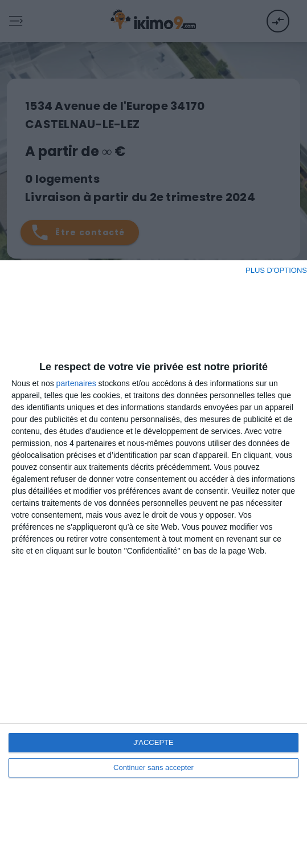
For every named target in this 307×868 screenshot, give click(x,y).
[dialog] (153, 564)
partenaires (76, 383)
